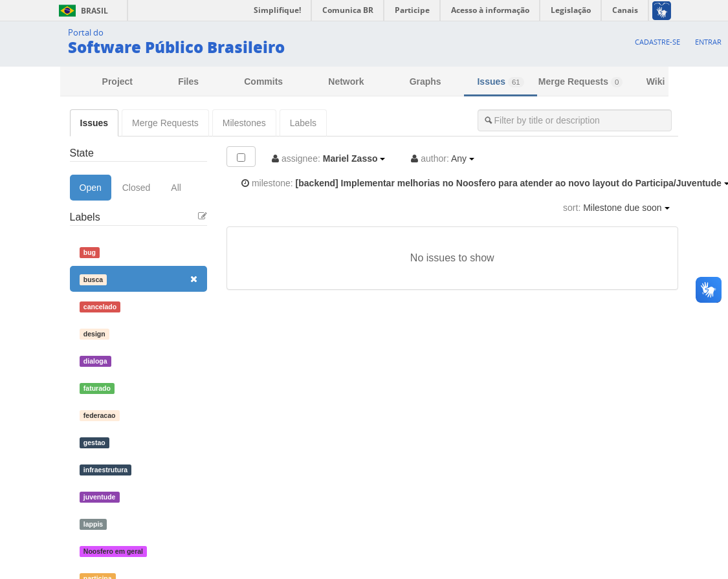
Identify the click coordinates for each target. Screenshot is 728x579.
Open (91, 188)
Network (346, 82)
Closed (137, 188)
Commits (263, 82)
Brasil (81, 11)
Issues (500, 82)
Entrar (708, 42)
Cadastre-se (657, 42)
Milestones (244, 123)
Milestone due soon (616, 208)
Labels (303, 123)
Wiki (656, 82)
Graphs (425, 82)
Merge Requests (580, 82)
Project (117, 82)
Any (443, 158)
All (176, 188)
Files (188, 82)
